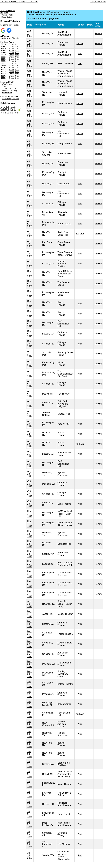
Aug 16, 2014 (30, 464)
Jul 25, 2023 (30, 834)
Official (80, 43)
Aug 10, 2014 (30, 424)
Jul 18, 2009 (30, 144)
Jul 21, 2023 (30, 814)
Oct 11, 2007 (30, 74)
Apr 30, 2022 (30, 604)
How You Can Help (10, 90)
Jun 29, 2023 (30, 754)
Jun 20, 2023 (30, 724)
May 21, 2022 (30, 634)
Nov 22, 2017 (30, 544)
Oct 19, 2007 (30, 124)
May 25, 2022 (30, 654)
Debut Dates (6, 17)
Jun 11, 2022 (30, 684)
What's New (7, 84)
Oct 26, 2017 (30, 484)
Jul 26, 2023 (30, 844)
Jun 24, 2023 (30, 734)
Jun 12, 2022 (30, 694)
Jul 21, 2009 (30, 164)
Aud (80, 53)
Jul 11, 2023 (30, 784)
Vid (80, 64)
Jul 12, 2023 (30, 794)
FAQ (4, 86)
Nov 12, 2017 (30, 534)
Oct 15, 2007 (30, 104)
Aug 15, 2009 (30, 254)
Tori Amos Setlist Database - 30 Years (19, 2)
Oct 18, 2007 (30, 114)
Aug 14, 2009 (30, 244)
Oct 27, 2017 (30, 494)
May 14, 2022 (30, 624)
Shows (4, 15)
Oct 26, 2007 (30, 134)
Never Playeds (13, 38)
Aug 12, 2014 (30, 434)
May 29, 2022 (30, 674)
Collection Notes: (44, 19)
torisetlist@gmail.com (11, 99)
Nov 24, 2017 (30, 554)
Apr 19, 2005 (30, 43)
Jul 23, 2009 (30, 174)
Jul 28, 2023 (30, 855)
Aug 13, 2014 (30, 444)
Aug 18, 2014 (30, 474)
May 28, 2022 (30, 664)
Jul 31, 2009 (30, 184)
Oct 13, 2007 (30, 94)
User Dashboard (98, 2)
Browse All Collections (10, 21)
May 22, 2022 (30, 644)
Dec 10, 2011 (30, 344)
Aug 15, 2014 (30, 454)
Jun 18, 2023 (30, 714)
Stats (11, 15)
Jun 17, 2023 (30, 704)
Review (98, 33)
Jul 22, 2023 (30, 824)
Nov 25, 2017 (30, 564)
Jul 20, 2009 (30, 154)
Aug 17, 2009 (30, 264)
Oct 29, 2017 (30, 504)
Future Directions (9, 88)
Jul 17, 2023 (30, 804)
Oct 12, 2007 (30, 84)
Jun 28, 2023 (30, 744)
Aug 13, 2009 (30, 234)
